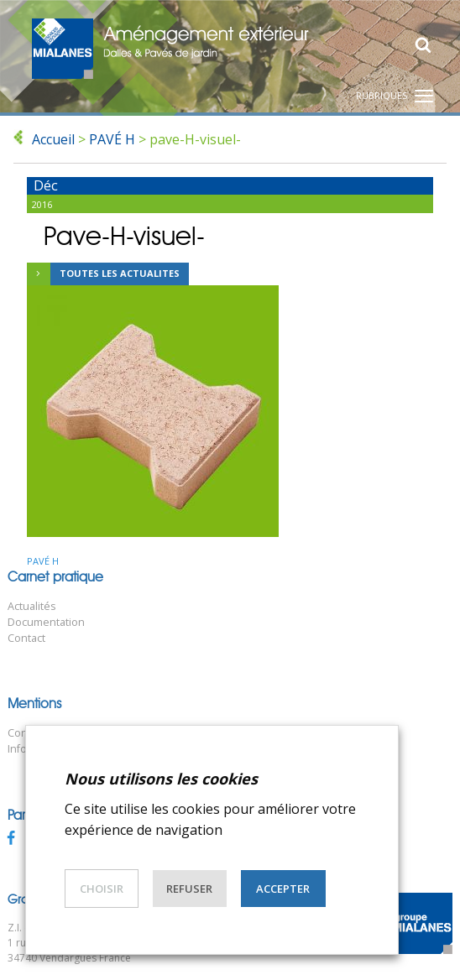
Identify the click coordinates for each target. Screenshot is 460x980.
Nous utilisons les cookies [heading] (161, 779)
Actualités (32, 606)
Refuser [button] (189, 889)
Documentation (46, 622)
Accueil (53, 139)
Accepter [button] (283, 889)
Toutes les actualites (103, 274)
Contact (26, 638)
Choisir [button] (102, 889)
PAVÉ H (112, 139)
